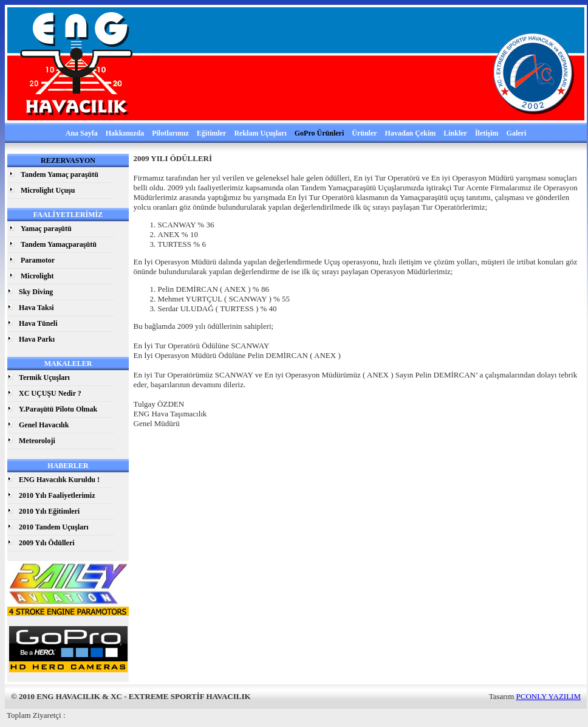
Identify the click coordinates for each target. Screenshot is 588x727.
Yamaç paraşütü (46, 229)
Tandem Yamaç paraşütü (60, 174)
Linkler (455, 133)
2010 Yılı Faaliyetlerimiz (57, 495)
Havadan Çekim (411, 133)
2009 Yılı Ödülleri (47, 543)
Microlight (37, 276)
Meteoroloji (37, 441)
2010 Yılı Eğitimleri (49, 511)
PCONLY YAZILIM (549, 696)
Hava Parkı (37, 339)
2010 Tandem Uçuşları (54, 527)
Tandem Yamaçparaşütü (59, 244)
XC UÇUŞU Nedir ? (50, 393)
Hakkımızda (125, 133)
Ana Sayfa (82, 133)
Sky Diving (36, 292)
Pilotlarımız (170, 133)
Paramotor (38, 260)
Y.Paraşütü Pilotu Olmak (58, 409)
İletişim (487, 133)
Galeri (517, 133)
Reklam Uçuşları (260, 133)
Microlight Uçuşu (48, 190)
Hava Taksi (36, 308)
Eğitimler (212, 133)
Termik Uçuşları (44, 377)
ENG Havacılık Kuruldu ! (59, 480)
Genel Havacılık (44, 425)
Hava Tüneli (38, 323)
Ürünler (364, 133)
